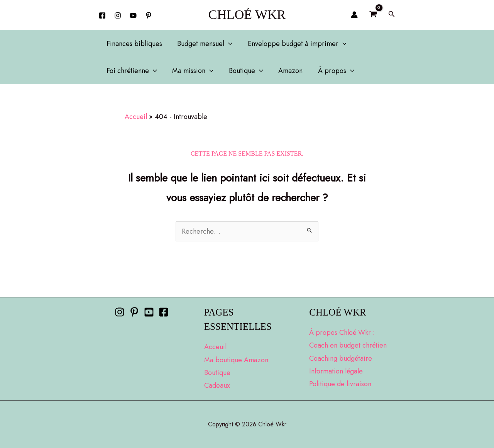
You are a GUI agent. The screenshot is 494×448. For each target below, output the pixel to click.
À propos (330, 71)
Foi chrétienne (131, 71)
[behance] (149, 15)
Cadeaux (217, 385)
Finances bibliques (134, 44)
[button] (392, 15)
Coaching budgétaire (341, 358)
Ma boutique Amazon (236, 360)
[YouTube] (133, 15)
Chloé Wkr (247, 14)
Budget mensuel (203, 44)
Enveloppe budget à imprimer (294, 44)
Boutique (243, 71)
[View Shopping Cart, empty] (373, 15)
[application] (226, 44)
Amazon (285, 71)
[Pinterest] (134, 312)
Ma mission (191, 71)
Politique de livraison (340, 384)
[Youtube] (149, 312)
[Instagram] (118, 15)
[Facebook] (102, 15)
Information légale (336, 371)
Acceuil (215, 347)
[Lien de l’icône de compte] (354, 15)
